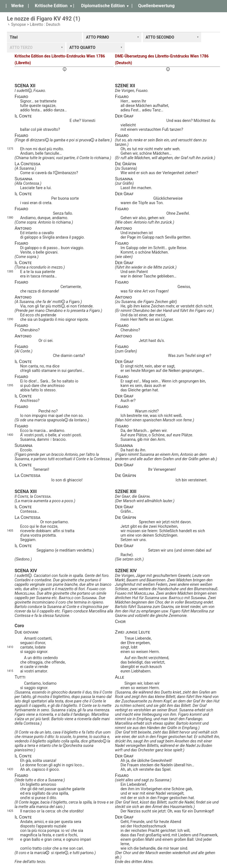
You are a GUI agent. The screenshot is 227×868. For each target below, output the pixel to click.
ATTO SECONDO (160, 37)
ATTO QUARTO (82, 47)
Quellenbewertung (156, 6)
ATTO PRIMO (97, 37)
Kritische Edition (51, 6)
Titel (14, 37)
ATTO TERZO (21, 47)
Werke (17, 6)
